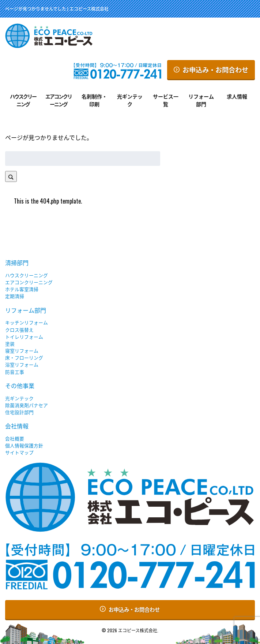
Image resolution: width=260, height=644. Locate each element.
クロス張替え (19, 330)
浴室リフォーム (22, 364)
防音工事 (15, 372)
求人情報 (237, 96)
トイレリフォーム (24, 337)
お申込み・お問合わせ (211, 69)
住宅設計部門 (19, 412)
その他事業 (20, 386)
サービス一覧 (166, 100)
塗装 (10, 344)
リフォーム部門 (201, 100)
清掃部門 (17, 263)
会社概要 (15, 438)
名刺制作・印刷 (94, 100)
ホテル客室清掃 (22, 289)
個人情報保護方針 (24, 445)
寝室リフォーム (22, 351)
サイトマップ (19, 452)
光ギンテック (130, 100)
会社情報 (17, 426)
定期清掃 (15, 296)
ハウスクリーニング (23, 100)
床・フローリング (24, 358)
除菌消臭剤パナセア (27, 405)
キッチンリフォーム (27, 322)
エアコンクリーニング (59, 100)
